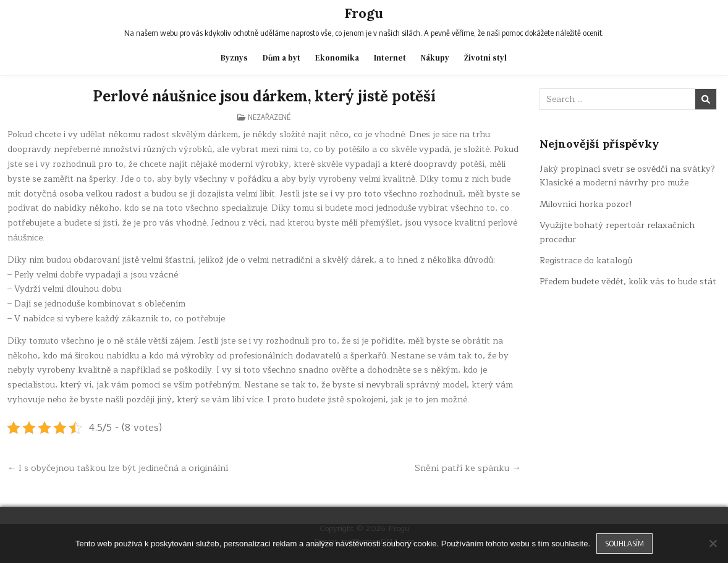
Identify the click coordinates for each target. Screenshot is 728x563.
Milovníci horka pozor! (586, 204)
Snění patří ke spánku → (468, 468)
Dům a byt (281, 58)
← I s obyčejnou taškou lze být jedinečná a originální (118, 468)
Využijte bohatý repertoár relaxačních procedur (617, 232)
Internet (390, 58)
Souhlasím (624, 543)
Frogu (364, 13)
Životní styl (485, 58)
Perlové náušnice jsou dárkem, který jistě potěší (264, 96)
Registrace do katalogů (586, 260)
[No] (713, 543)
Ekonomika (337, 58)
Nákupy (435, 58)
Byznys (234, 58)
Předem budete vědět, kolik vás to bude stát (628, 281)
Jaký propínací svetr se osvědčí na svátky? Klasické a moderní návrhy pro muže (627, 176)
